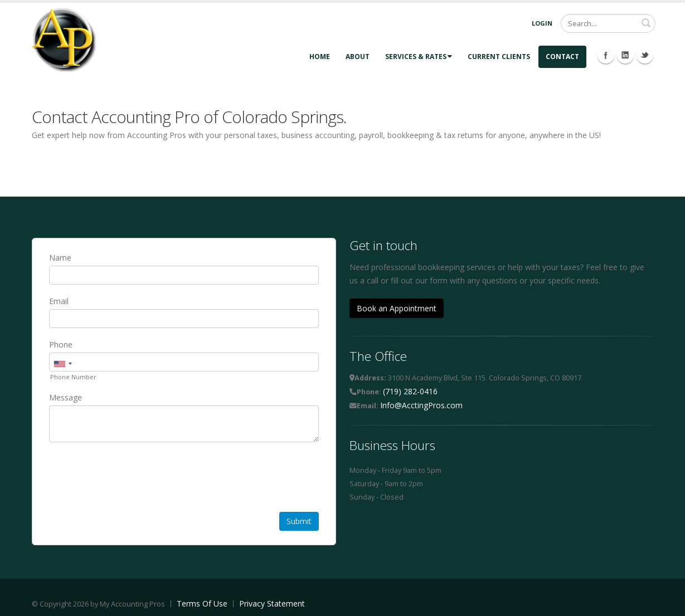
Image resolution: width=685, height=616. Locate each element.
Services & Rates (419, 57)
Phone (61, 344)
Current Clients (499, 57)
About (358, 57)
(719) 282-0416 (410, 391)
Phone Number (73, 377)
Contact (562, 57)
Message (65, 397)
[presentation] (134, 479)
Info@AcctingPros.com (421, 405)
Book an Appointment (397, 308)
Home (320, 57)
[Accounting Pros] (64, 39)
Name (60, 258)
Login (542, 23)
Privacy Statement (272, 603)
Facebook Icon (606, 55)
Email (59, 301)
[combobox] (62, 364)
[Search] (608, 23)
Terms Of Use (202, 603)
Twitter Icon (645, 55)
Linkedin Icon (625, 55)
